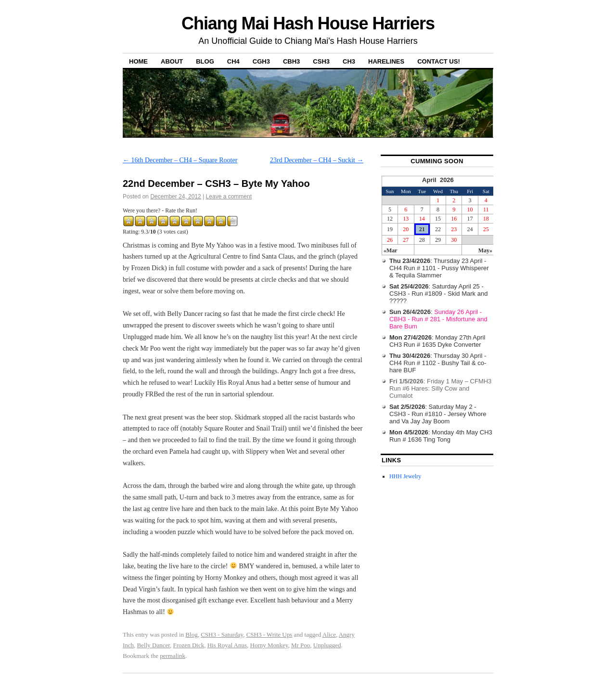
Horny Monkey (269, 645)
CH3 (349, 61)
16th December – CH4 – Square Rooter (180, 160)
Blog (205, 61)
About (172, 61)
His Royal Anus (227, 645)
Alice (329, 635)
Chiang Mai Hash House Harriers (308, 23)
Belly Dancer (154, 645)
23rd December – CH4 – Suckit (317, 160)
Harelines (386, 61)
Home (138, 61)
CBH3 (291, 61)
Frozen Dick (189, 645)
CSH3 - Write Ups (269, 635)
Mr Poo (301, 645)
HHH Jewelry (405, 476)
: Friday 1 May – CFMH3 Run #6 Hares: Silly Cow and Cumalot (440, 388)
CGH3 (261, 61)
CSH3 (321, 61)
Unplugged (327, 645)
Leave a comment (229, 196)
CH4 (233, 61)
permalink (173, 656)
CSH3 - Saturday (222, 635)
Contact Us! (439, 61)
